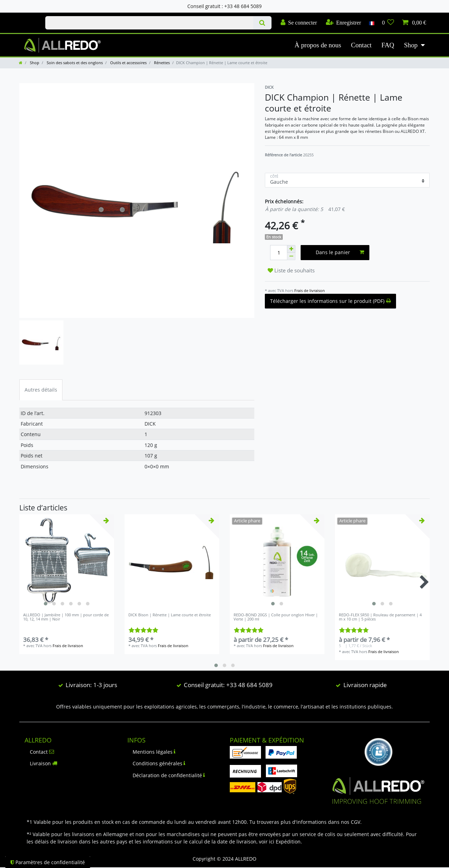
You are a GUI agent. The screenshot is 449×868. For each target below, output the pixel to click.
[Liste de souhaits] (388, 23)
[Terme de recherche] (149, 23)
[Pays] (371, 23)
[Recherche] (262, 23)
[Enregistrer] (344, 23)
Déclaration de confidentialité (169, 775)
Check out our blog (25, 16)
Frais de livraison (310, 290)
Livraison (43, 763)
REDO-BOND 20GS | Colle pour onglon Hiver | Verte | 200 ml (276, 617)
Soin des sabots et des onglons (74, 63)
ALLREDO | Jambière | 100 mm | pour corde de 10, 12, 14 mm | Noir (66, 617)
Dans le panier (340, 252)
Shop (411, 45)
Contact (361, 45)
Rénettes (161, 63)
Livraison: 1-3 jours (91, 685)
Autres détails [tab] (41, 390)
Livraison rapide (365, 685)
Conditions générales (159, 763)
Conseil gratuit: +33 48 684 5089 (228, 685)
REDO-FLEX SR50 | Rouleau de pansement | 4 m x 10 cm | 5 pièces (380, 617)
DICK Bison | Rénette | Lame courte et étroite (170, 615)
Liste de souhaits (291, 270)
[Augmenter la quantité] (291, 249)
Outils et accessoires (128, 63)
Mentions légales (154, 752)
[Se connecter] (299, 23)
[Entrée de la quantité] (279, 253)
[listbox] (67, 562)
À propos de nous (318, 45)
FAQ (388, 45)
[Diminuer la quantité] (291, 256)
